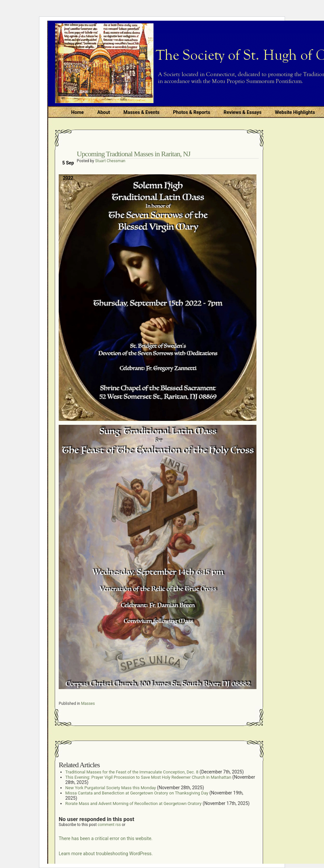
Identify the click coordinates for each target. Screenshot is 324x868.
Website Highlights (295, 112)
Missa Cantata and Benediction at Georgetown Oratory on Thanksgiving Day (137, 793)
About (104, 112)
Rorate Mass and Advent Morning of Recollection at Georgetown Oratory (133, 803)
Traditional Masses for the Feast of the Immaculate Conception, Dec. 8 (132, 772)
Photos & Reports (191, 112)
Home (78, 112)
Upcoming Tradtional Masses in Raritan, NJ (133, 154)
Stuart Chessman (110, 161)
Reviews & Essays (243, 112)
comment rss (109, 825)
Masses (88, 704)
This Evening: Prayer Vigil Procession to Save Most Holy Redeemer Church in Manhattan (148, 777)
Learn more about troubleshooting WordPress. (106, 854)
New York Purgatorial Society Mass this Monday (111, 788)
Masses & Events (141, 112)
